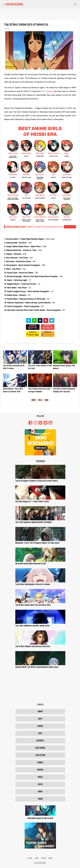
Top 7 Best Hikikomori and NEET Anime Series (32, 626)
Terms (37, 858)
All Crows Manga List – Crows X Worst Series (32, 502)
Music (40, 777)
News (40, 792)
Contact (44, 858)
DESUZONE (43, 863)
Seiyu (40, 784)
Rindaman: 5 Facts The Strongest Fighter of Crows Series (37, 543)
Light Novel (40, 748)
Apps (40, 719)
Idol (40, 733)
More (40, 799)
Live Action (40, 755)
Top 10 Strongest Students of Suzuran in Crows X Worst (37, 481)
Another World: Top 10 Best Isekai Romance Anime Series (37, 667)
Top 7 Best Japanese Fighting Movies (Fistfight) (34, 522)
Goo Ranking (48, 91)
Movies (40, 770)
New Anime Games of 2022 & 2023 (40, 817)
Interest (40, 741)
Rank (46, 400)
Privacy (30, 858)
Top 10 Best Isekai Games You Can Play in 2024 (33, 605)
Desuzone (15, 4)
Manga (40, 763)
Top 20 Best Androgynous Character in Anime (33, 584)
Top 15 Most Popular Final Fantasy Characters (33, 647)
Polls (40, 400)
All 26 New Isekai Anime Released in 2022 (31, 564)
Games (40, 726)
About (51, 858)
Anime (34, 400)
